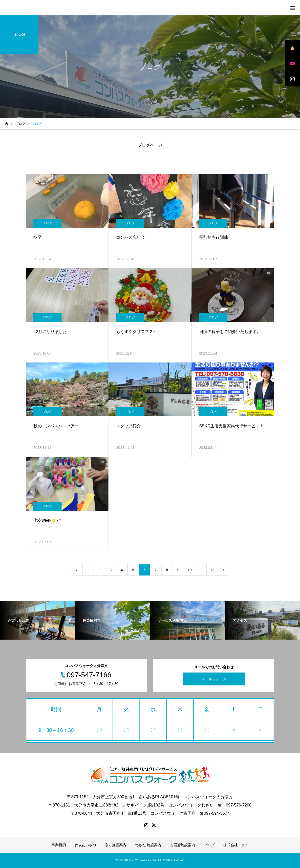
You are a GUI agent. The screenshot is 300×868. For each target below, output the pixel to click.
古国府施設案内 (183, 845)
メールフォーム (214, 679)
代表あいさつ (85, 845)
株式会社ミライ (236, 845)
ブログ (47, 223)
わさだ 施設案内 (148, 845)
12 (212, 570)
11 (201, 570)
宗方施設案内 (116, 845)
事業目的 (59, 845)
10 (190, 570)
